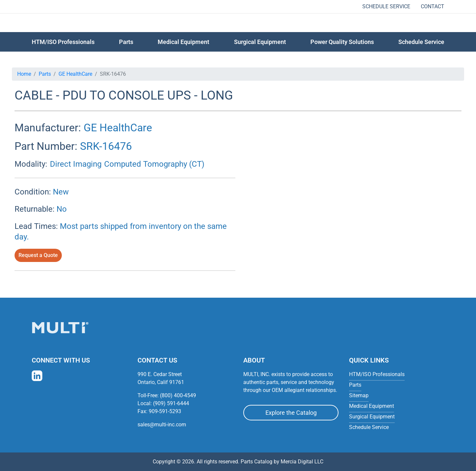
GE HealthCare (75, 74)
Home (24, 74)
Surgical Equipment (260, 42)
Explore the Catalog (291, 413)
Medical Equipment (183, 42)
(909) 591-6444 (171, 403)
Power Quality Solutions (342, 42)
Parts (45, 74)
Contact (433, 6)
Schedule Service (386, 6)
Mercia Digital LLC (302, 462)
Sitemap (359, 395)
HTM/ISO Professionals (63, 42)
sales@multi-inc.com (162, 425)
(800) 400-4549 (178, 395)
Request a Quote (38, 255)
